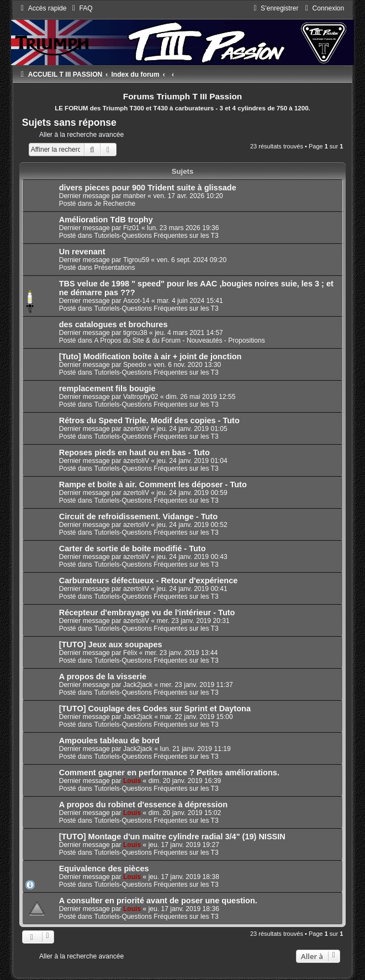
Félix (130, 653)
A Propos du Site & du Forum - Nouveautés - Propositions (180, 340)
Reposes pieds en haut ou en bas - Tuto (134, 452)
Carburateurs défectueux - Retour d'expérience (149, 580)
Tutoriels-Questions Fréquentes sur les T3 (157, 236)
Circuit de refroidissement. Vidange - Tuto (138, 516)
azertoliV (136, 429)
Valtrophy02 (141, 397)
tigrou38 (135, 333)
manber (134, 196)
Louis (132, 781)
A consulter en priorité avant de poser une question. (158, 901)
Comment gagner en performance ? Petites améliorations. (169, 773)
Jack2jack (138, 685)
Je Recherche (115, 204)
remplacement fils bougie (107, 388)
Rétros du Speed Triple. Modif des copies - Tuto (149, 420)
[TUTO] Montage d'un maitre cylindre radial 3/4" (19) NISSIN (172, 837)
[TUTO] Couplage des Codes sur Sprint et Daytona (155, 709)
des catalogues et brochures (113, 324)
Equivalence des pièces (104, 869)
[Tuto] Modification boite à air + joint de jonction (150, 356)
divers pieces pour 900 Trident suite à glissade (148, 188)
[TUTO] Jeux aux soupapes (111, 645)
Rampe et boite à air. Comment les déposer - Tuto (153, 484)
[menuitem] (81, 8)
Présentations (115, 268)
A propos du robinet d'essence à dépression (143, 805)
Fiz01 (131, 228)
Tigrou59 (136, 260)
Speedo (135, 365)
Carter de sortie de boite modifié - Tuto (133, 548)
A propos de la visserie (103, 677)
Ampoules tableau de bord (109, 741)
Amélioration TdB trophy (106, 220)
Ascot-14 (136, 301)
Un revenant (82, 252)
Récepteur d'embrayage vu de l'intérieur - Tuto (147, 612)
